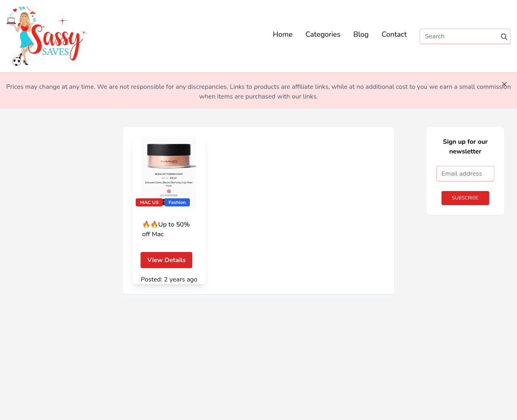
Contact (394, 34)
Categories (323, 34)
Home (283, 34)
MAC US (149, 202)
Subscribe (465, 198)
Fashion (177, 202)
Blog (361, 34)
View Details (166, 260)
